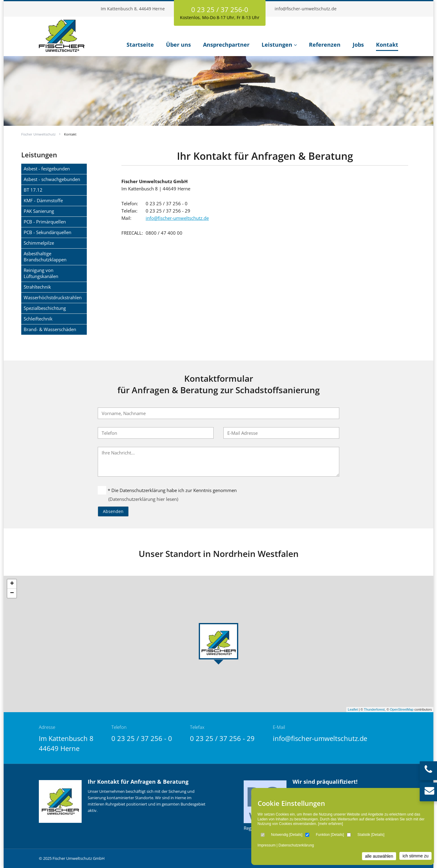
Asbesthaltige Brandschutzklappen (45, 256)
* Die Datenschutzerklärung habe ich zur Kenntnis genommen (167, 490)
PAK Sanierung (39, 211)
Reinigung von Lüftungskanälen (41, 273)
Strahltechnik (37, 287)
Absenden (113, 511)
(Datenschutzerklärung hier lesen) (143, 499)
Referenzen (325, 45)
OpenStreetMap (402, 709)
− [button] (12, 593)
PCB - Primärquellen (45, 222)
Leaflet (353, 709)
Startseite (140, 45)
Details (296, 835)
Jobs (358, 45)
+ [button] (12, 584)
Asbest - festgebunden (47, 169)
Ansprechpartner (226, 45)
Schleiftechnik (38, 319)
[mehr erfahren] (330, 824)
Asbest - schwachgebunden (52, 179)
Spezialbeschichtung (45, 308)
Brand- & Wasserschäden (50, 329)
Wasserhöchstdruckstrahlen (53, 297)
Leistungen (277, 45)
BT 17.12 (33, 190)
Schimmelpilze (39, 243)
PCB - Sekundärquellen (47, 232)
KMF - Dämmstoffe (43, 200)
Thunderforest (374, 709)
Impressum (267, 845)
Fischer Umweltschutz (38, 134)
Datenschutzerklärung (296, 845)
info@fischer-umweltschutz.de (306, 9)
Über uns (178, 45)
